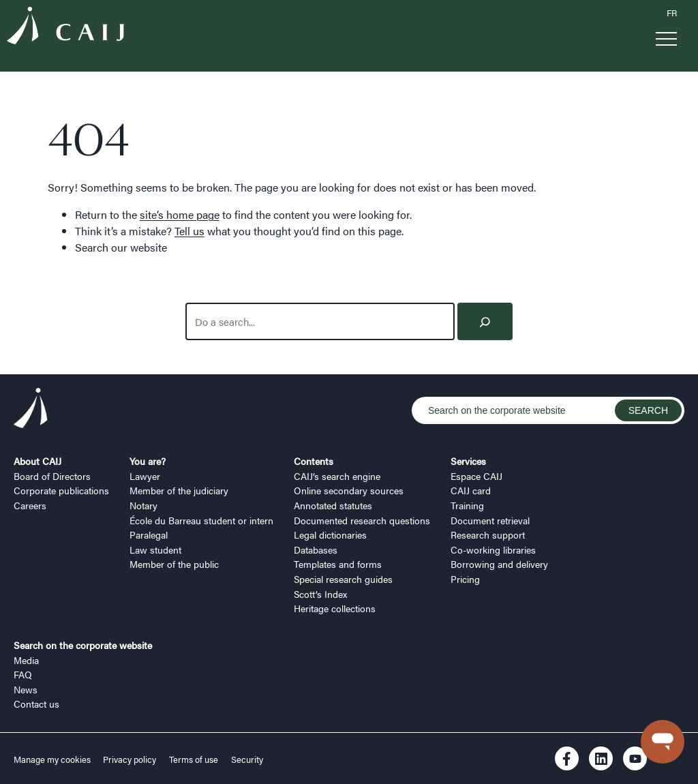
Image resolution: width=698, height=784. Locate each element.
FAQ (23, 674)
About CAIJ (37, 461)
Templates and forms (338, 564)
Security (247, 759)
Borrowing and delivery (499, 564)
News (26, 689)
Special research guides (343, 579)
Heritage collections (335, 608)
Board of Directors (52, 476)
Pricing (465, 579)
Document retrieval (490, 520)
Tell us (189, 231)
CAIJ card (471, 490)
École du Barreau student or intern (201, 520)
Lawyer (145, 476)
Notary (143, 505)
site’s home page (180, 214)
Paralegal (149, 534)
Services (468, 461)
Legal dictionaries (330, 534)
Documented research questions (362, 520)
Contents (314, 461)
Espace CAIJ (476, 476)
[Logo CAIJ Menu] (65, 28)
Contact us (36, 704)
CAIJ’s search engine (337, 476)
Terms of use (194, 759)
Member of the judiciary (179, 490)
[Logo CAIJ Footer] (31, 410)
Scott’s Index (320, 594)
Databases (316, 549)
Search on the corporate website (83, 645)
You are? (148, 461)
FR (672, 13)
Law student (155, 549)
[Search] (485, 321)
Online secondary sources (349, 490)
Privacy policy (130, 759)
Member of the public (174, 564)
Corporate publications (61, 490)
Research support (488, 534)
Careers (30, 505)
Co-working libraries (493, 549)
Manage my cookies (53, 759)
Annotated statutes (333, 505)
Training (467, 505)
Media (26, 660)
